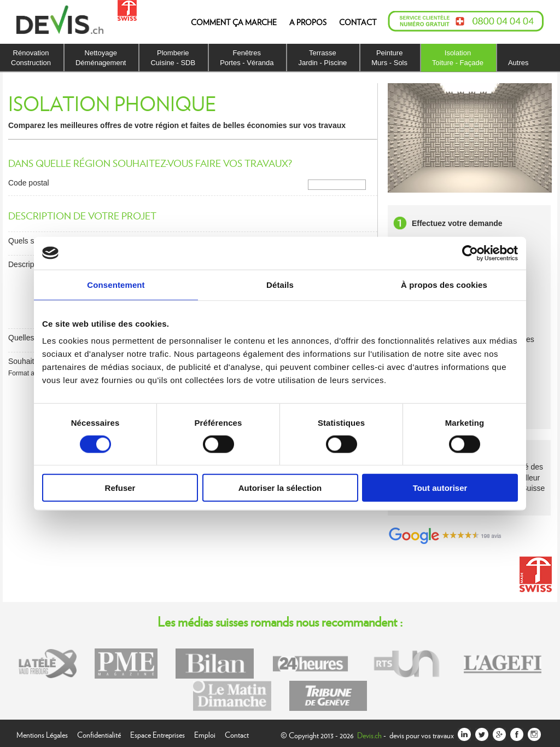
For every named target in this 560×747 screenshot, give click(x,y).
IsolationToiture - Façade (458, 58)
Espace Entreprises (157, 734)
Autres (518, 63)
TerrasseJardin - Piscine (322, 58)
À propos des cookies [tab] (444, 284)
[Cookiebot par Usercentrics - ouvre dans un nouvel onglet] (470, 253)
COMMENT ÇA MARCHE (234, 22)
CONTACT (358, 22)
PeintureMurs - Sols (389, 58)
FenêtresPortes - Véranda (247, 58)
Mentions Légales (42, 734)
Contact (237, 734)
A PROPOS (308, 22)
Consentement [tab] (116, 284)
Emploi (205, 734)
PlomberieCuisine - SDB (173, 58)
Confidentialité (99, 734)
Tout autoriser (440, 488)
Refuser (120, 488)
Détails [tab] (280, 284)
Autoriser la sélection (280, 488)
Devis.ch (369, 735)
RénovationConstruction (31, 58)
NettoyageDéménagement (101, 58)
